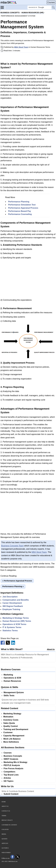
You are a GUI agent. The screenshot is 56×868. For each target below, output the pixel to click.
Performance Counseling (20, 214)
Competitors (9, 772)
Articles (7, 778)
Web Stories (6, 852)
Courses (51, 2)
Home (4, 802)
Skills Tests (9, 696)
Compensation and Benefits (16, 600)
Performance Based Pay (20, 211)
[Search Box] (39, 7)
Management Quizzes (14, 692)
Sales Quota (9, 723)
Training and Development (16, 729)
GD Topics (9, 781)
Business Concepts (13, 756)
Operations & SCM (12, 678)
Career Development (12, 603)
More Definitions (11, 742)
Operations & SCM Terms (14, 624)
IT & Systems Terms (12, 627)
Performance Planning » (13, 586)
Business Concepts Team (12, 546)
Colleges (5, 829)
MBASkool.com (13, 861)
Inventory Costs (11, 720)
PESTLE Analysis (12, 765)
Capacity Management (14, 736)
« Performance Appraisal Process (17, 581)
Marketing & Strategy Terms (16, 618)
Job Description (10, 597)
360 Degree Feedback (13, 606)
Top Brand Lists (11, 775)
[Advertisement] (28, 57)
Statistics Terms (10, 631)
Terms (4, 816)
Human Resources (12, 681)
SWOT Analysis (11, 759)
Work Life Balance (12, 739)
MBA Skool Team (21, 47)
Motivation (8, 717)
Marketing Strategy (12, 714)
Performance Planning (19, 202)
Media (4, 834)
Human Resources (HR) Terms (17, 621)
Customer (8, 732)
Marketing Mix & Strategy (15, 762)
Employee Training (11, 609)
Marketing (8, 675)
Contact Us (6, 811)
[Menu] (3, 7)
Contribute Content (9, 825)
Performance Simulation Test (22, 205)
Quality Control (11, 726)
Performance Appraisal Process (23, 208)
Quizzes (4, 839)
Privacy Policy (7, 820)
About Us (51, 649)
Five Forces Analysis (13, 768)
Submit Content (11, 794)
